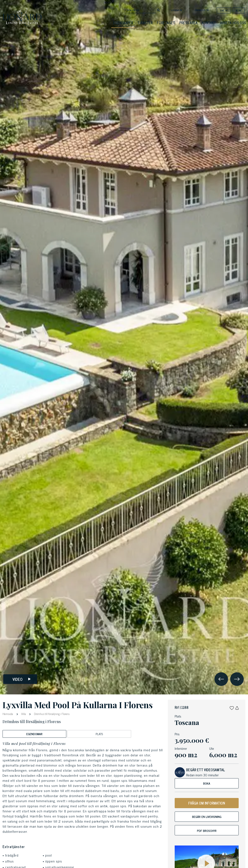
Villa (24, 714)
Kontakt (209, 23)
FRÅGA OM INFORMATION (207, 803)
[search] (159, 10)
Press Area (188, 23)
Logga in (176, 10)
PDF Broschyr (207, 831)
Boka (207, 783)
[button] (232, 707)
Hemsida (8, 714)
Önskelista (202, 10)
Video (22, 679)
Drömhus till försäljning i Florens (51, 714)
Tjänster (145, 23)
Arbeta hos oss (233, 23)
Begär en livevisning (207, 817)
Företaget (166, 23)
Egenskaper (123, 23)
